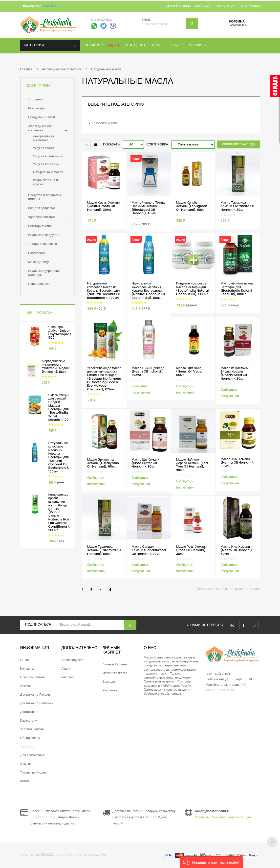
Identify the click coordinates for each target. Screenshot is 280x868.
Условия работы (32, 729)
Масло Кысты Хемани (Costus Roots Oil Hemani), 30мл (104, 206)
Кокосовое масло (105, 123)
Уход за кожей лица (48, 156)
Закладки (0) (204, 6)
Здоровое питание (42, 217)
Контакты (27, 669)
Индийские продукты (44, 235)
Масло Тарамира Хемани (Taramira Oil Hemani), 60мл (104, 550)
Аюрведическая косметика (62, 69)
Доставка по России (35, 694)
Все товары (37, 108)
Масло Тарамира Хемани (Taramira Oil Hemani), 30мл (238, 206)
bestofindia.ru (65, 855)
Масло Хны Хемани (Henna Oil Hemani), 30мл (237, 463)
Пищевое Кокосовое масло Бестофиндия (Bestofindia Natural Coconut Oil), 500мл (193, 289)
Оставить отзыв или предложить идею (224, 817)
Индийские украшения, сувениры (45, 273)
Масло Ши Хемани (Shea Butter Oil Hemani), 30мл (146, 463)
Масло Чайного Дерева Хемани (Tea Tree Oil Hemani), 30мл (192, 465)
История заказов (115, 673)
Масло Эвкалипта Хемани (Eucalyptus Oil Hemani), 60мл (103, 463)
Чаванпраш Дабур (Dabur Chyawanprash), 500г (62, 332)
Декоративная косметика (44, 138)
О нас (25, 660)
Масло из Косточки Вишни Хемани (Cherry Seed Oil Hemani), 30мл (235, 373)
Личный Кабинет (115, 664)
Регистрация (226, 6)
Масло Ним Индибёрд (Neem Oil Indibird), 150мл (148, 372)
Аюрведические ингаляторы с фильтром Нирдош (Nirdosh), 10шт (56, 366)
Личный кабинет (179, 6)
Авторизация (250, 6)
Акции (66, 669)
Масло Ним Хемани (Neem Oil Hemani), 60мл (237, 550)
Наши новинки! (39, 284)
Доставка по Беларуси (37, 703)
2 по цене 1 (36, 99)
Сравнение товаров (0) (238, 144)
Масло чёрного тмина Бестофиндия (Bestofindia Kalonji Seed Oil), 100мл (237, 289)
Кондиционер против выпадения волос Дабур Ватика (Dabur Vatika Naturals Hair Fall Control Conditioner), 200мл (59, 512)
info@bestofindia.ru (220, 690)
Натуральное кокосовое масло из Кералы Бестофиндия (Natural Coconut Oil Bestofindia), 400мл (104, 290)
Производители (73, 660)
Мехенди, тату (39, 262)
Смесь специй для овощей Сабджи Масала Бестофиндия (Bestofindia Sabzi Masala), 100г (59, 407)
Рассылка (110, 690)
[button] (211, 862)
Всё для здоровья (42, 208)
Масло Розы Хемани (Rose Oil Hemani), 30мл (191, 550)
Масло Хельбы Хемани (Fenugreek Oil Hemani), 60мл (192, 206)
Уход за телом (44, 148)
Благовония (37, 253)
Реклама (68, 677)
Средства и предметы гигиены (44, 197)
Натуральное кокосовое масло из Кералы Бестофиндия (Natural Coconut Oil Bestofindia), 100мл (59, 457)
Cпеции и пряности (43, 244)
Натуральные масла (106, 69)
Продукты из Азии (42, 117)
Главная (26, 69)
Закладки (109, 682)
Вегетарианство (40, 226)
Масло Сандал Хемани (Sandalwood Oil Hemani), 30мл (149, 550)
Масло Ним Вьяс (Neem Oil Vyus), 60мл (190, 372)
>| (110, 589)
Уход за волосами (46, 164)
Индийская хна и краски (46, 182)
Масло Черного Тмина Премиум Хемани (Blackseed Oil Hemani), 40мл (148, 208)
